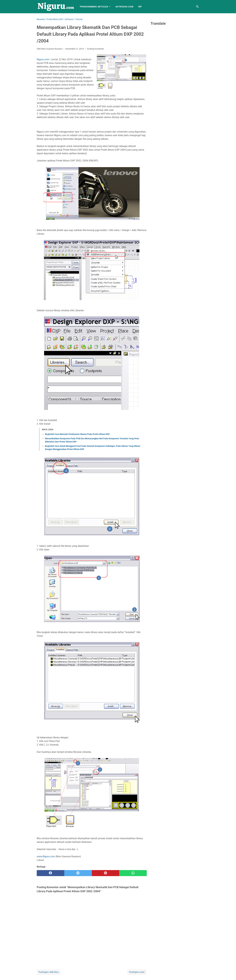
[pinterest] (106, 873)
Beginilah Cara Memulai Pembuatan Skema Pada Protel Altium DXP (77, 434)
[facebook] (50, 873)
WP (140, 7)
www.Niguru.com (46, 856)
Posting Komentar (95, 49)
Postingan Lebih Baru (49, 972)
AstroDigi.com (124, 7)
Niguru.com (43, 59)
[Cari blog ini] (197, 7)
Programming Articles (94, 7)
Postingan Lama (137, 972)
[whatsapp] (133, 873)
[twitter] (78, 873)
